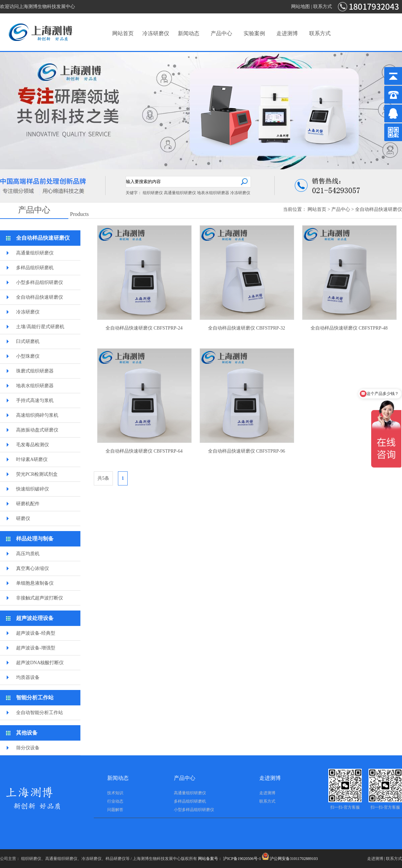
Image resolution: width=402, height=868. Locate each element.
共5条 (103, 478)
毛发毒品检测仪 (32, 445)
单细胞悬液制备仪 (35, 583)
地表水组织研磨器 (213, 193)
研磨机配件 (28, 504)
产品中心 (221, 33)
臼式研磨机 (28, 341)
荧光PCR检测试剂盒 (37, 474)
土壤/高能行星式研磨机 (40, 327)
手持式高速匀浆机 (35, 400)
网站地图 (300, 7)
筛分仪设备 (28, 748)
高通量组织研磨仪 (180, 193)
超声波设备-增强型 (36, 648)
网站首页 (123, 33)
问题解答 (115, 810)
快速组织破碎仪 (32, 489)
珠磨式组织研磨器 (35, 371)
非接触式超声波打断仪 (40, 598)
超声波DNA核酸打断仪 (40, 663)
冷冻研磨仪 (156, 33)
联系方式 (323, 7)
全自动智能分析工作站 (40, 713)
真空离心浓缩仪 (32, 568)
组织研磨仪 (153, 193)
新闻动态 (189, 33)
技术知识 (115, 793)
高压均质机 (28, 554)
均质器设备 (28, 677)
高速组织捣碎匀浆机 (37, 415)
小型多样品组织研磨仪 (40, 282)
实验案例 (254, 33)
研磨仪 (23, 518)
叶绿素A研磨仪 (32, 459)
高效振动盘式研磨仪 (37, 430)
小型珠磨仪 (28, 356)
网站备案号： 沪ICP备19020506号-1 (229, 859)
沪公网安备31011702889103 (290, 859)
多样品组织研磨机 (35, 268)
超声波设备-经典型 (36, 633)
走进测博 (287, 33)
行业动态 (115, 801)
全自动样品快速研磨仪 (379, 209)
